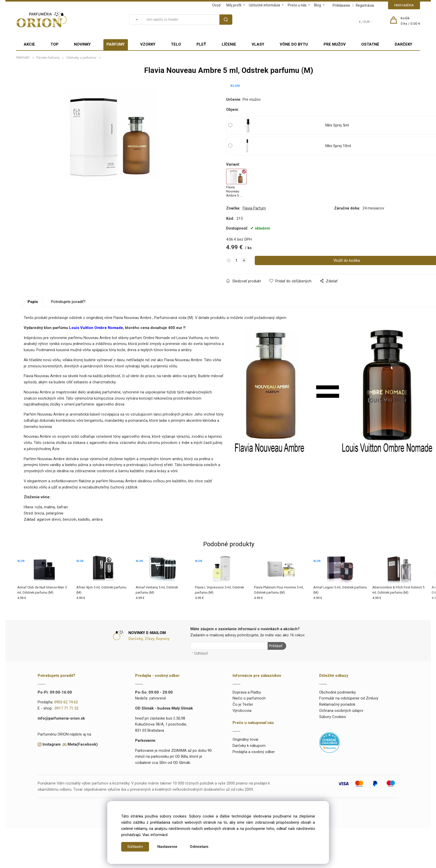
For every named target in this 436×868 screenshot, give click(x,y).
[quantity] (236, 260)
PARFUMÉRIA (404, 5)
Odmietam (199, 847)
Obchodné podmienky (338, 692)
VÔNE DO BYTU (294, 44)
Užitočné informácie (265, 5)
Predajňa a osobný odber (254, 752)
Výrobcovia (242, 711)
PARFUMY (116, 44)
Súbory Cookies (333, 717)
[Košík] (410, 21)
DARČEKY (404, 44)
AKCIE (29, 44)
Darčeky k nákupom (249, 746)
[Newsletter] (229, 646)
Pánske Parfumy (48, 58)
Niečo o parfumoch (249, 698)
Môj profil (234, 5)
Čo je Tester (243, 704)
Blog (318, 5)
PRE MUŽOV (335, 44)
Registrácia (365, 5)
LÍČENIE (229, 44)
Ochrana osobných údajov (341, 711)
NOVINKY (82, 44)
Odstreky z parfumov (81, 58)
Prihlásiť (276, 646)
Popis (33, 302)
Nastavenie (167, 847)
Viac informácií (155, 835)
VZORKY (148, 44)
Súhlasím (135, 847)
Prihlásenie (341, 5)
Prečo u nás (297, 5)
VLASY (258, 44)
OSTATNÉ (370, 44)
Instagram (52, 744)
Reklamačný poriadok (337, 704)
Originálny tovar (246, 739)
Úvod (216, 5)
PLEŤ (201, 44)
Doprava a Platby (247, 692)
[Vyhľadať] (136, 20)
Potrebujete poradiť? (68, 302)
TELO (176, 44)
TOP (55, 44)
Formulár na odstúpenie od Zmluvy (349, 698)
